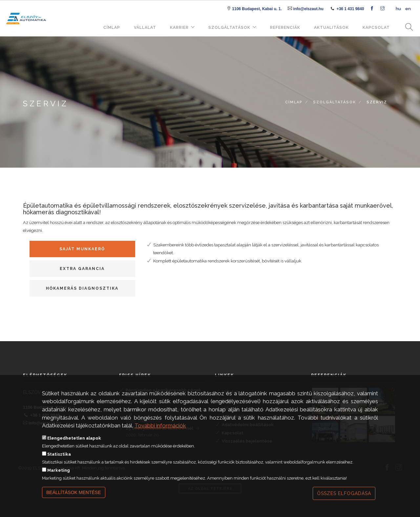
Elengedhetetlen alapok (74, 438)
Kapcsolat (376, 28)
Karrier (179, 28)
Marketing (59, 470)
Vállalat (145, 28)
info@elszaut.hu (308, 9)
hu (398, 9)
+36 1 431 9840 (350, 9)
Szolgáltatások (229, 28)
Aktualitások (331, 28)
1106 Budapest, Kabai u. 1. (257, 9)
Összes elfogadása (344, 493)
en (408, 9)
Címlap (112, 28)
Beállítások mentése (74, 492)
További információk (160, 425)
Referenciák (285, 28)
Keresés (407, 27)
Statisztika (59, 454)
